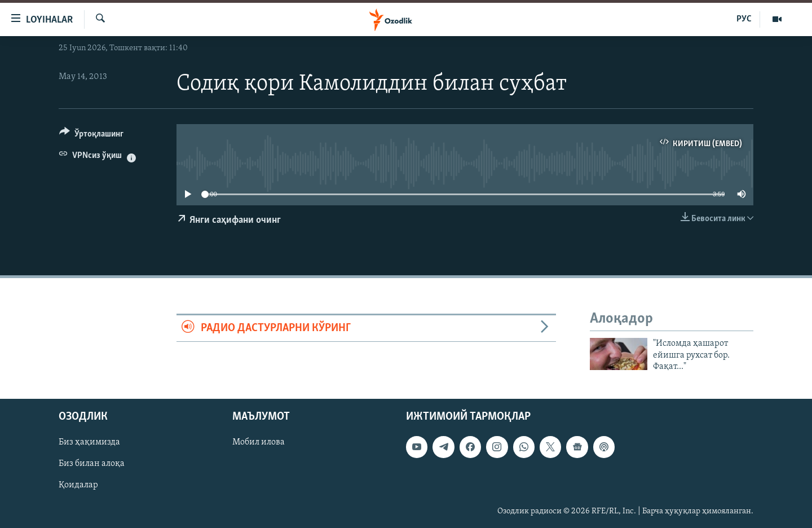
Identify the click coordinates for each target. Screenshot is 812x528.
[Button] (91, 136)
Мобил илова (259, 442)
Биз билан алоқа (92, 464)
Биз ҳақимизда (89, 442)
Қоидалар (78, 485)
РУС (744, 19)
